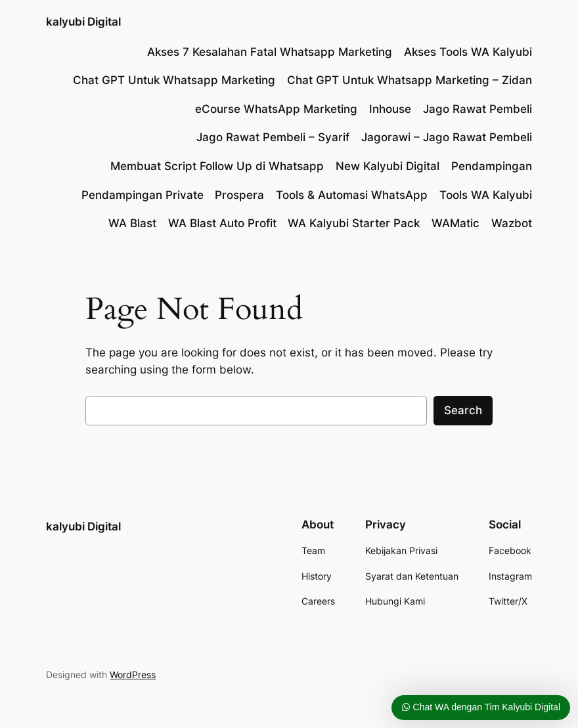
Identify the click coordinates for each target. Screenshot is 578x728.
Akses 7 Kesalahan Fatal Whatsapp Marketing (270, 52)
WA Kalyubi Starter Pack (354, 223)
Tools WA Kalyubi (486, 195)
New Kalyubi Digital (388, 166)
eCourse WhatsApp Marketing (276, 109)
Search (463, 410)
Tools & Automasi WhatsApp (352, 195)
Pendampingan (492, 166)
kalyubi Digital (83, 22)
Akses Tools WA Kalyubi (468, 52)
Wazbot (512, 223)
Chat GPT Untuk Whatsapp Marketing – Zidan (410, 80)
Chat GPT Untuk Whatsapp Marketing (174, 80)
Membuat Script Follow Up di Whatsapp (217, 166)
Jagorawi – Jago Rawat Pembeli (447, 137)
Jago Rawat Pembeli (478, 109)
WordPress (133, 674)
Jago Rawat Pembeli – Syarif (273, 137)
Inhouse (390, 109)
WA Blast (132, 223)
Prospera (239, 195)
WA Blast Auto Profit (222, 223)
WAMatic (456, 223)
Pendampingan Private (143, 195)
